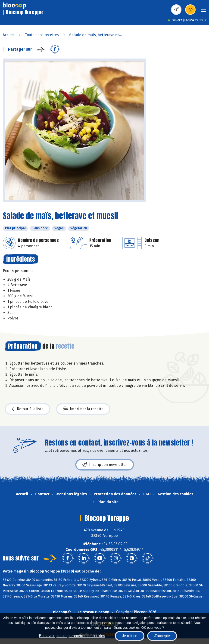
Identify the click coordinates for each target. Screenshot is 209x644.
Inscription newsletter (105, 465)
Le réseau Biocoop (94, 612)
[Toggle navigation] (204, 11)
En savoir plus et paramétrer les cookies (72, 636)
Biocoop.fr (62, 612)
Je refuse (130, 636)
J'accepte (162, 636)
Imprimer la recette (83, 409)
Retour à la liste (28, 409)
